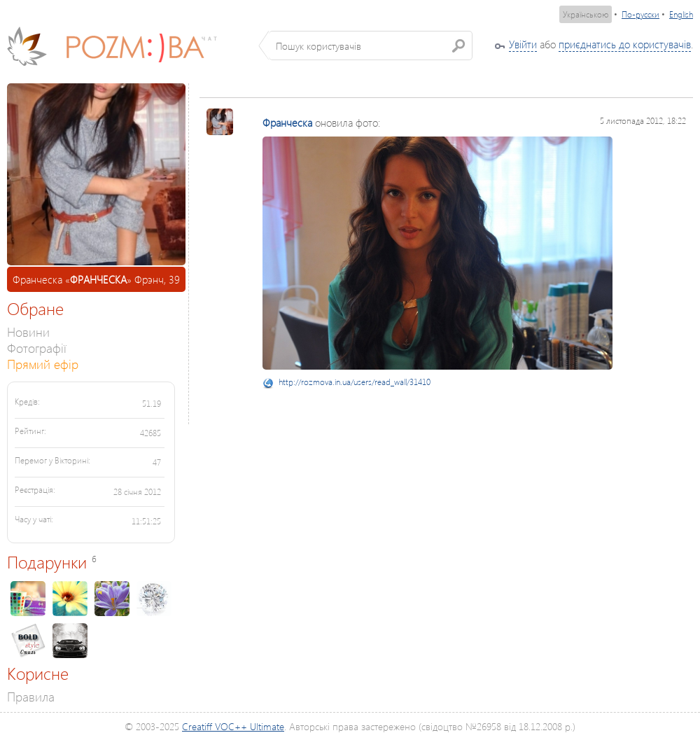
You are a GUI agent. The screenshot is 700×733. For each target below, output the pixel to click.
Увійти (523, 44)
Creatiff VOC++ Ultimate (233, 726)
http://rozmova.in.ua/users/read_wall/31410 (355, 382)
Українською (586, 14)
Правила (31, 696)
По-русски (640, 14)
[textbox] (371, 46)
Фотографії (37, 348)
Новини (28, 331)
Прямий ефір (43, 364)
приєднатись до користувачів (625, 44)
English (681, 14)
